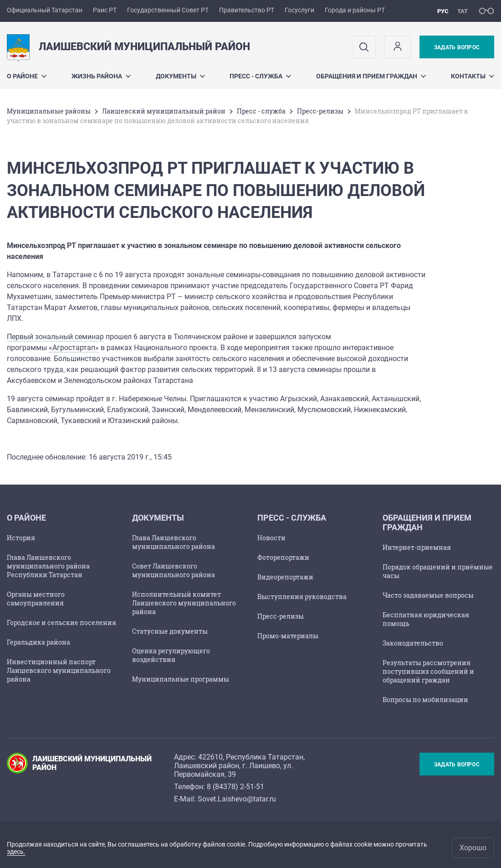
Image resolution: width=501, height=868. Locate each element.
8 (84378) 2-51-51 (235, 787)
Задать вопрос (457, 47)
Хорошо (473, 848)
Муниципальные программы (181, 679)
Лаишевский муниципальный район (164, 111)
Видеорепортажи (285, 577)
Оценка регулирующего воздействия (171, 655)
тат (463, 11)
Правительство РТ (247, 10)
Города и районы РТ (355, 10)
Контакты (473, 76)
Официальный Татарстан (45, 10)
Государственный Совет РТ (168, 10)
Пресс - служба (260, 76)
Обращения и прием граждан (371, 76)
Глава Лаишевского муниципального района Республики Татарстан (48, 566)
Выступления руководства (302, 597)
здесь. (16, 852)
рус (443, 11)
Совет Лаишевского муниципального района (174, 570)
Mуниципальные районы (49, 111)
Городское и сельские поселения (61, 623)
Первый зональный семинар (55, 337)
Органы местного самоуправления (36, 599)
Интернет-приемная (417, 547)
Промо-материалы (288, 636)
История (21, 538)
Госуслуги (299, 10)
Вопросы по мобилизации (425, 700)
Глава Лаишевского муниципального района (174, 542)
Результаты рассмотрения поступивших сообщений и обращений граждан (428, 671)
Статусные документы (170, 631)
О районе (27, 76)
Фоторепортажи (283, 557)
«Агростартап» (74, 348)
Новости (271, 538)
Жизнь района (101, 76)
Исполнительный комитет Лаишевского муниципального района (184, 603)
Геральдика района (38, 642)
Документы (180, 76)
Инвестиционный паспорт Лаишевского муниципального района (59, 670)
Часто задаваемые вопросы (428, 595)
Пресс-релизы (320, 111)
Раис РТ (105, 10)
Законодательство (413, 643)
